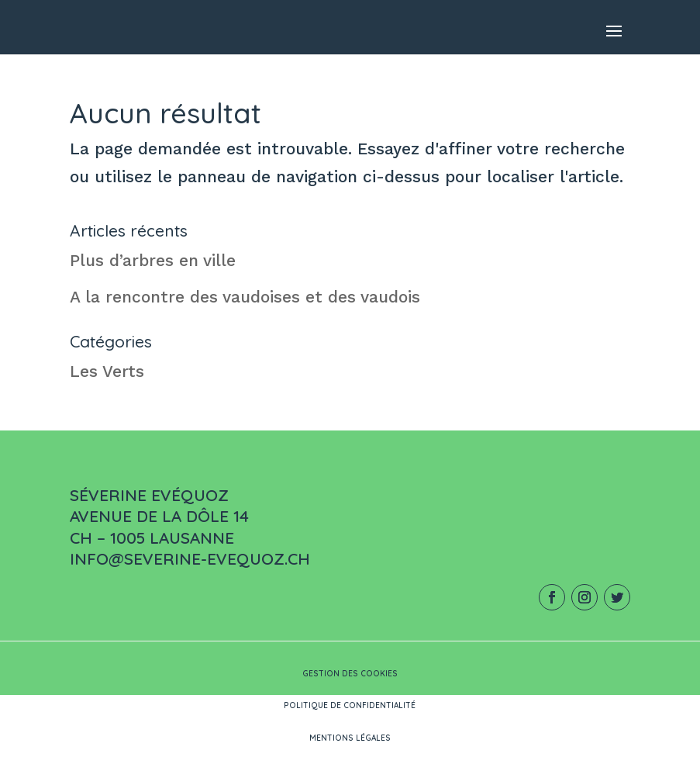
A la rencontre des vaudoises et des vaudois (245, 297)
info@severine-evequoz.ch (190, 558)
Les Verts (107, 371)
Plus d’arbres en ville (153, 260)
